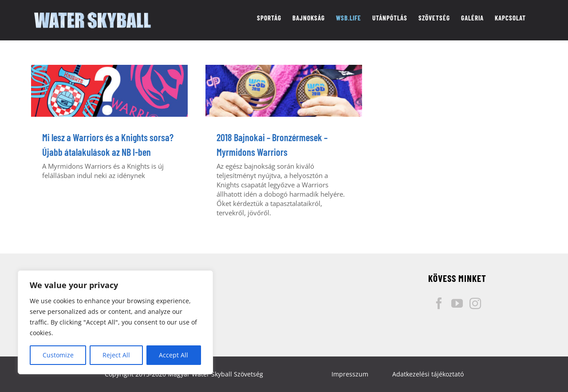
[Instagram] (475, 303)
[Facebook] (439, 303)
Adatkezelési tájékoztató (428, 374)
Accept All (174, 355)
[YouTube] (457, 303)
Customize (58, 355)
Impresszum (350, 374)
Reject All (116, 355)
